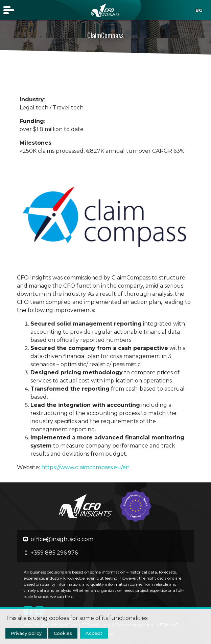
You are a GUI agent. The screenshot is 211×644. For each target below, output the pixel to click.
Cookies (63, 633)
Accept (94, 633)
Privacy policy (26, 633)
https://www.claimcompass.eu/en (85, 467)
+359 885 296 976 (54, 553)
